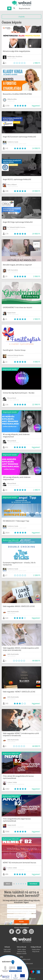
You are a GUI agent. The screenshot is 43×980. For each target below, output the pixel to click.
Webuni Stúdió (22, 953)
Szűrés (21, 17)
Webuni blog (22, 951)
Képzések (36, 951)
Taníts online (22, 949)
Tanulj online (36, 949)
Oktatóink (7, 951)
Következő (33, 884)
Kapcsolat (7, 949)
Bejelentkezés (25, 8)
